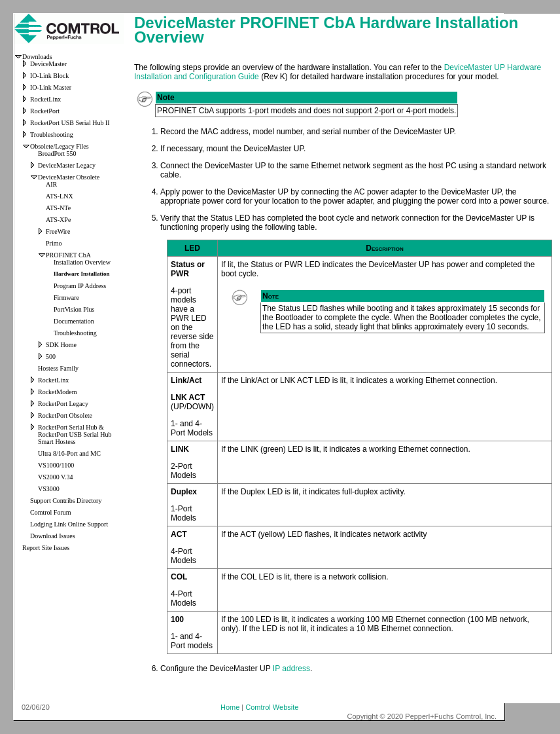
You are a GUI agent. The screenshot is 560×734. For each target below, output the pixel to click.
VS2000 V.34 (56, 477)
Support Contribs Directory (66, 501)
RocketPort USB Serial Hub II (70, 123)
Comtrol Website (272, 707)
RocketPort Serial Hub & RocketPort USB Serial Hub (75, 431)
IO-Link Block (49, 76)
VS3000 (49, 489)
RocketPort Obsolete (65, 415)
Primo (54, 243)
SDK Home (61, 345)
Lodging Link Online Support (69, 524)
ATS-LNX (60, 196)
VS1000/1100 (56, 465)
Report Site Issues (46, 548)
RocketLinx (45, 99)
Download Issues (53, 536)
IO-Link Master (51, 87)
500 (51, 357)
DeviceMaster (48, 64)
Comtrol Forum (51, 512)
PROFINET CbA (68, 255)
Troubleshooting (52, 135)
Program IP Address (80, 286)
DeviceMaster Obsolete (69, 177)
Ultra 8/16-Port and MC (69, 453)
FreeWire (58, 231)
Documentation (74, 321)
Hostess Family (58, 368)
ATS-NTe (58, 208)
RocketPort (45, 111)
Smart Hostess (57, 442)
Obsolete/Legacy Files (60, 146)
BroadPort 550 (57, 154)
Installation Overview (82, 262)
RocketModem (57, 392)
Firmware (66, 298)
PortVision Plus (74, 309)
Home (230, 707)
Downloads (37, 57)
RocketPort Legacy (63, 404)
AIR (51, 184)
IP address (291, 669)
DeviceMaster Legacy (67, 165)
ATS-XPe (58, 220)
